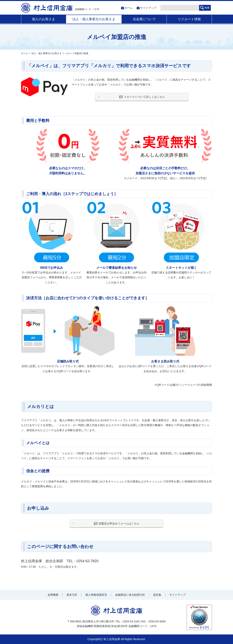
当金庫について (144, 19)
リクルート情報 (189, 19)
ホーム (129, 8)
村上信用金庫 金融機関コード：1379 (60, 8)
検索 (207, 8)
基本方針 (72, 595)
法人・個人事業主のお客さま (94, 19)
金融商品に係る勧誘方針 (130, 595)
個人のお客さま (44, 19)
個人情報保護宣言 (96, 595)
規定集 (157, 595)
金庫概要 (53, 595)
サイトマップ (148, 8)
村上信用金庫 (117, 611)
